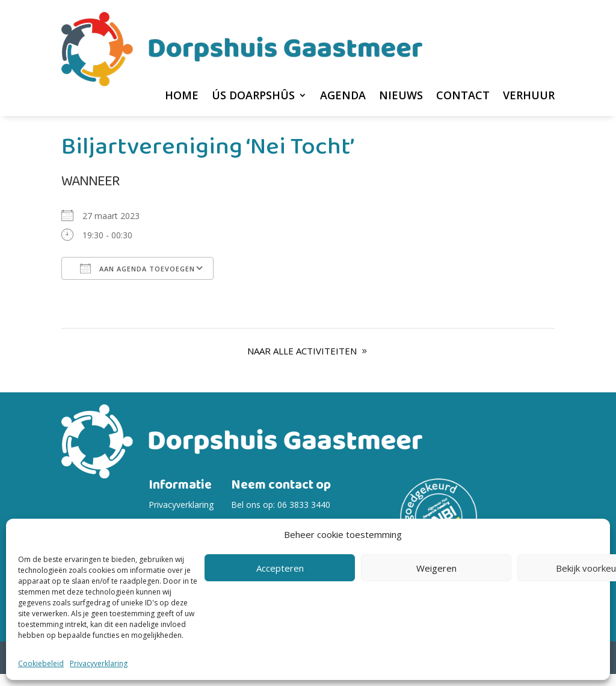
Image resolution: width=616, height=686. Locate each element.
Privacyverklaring (99, 663)
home (182, 97)
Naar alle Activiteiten (302, 363)
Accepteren (280, 568)
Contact (463, 97)
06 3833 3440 (304, 517)
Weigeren (436, 568)
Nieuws (401, 97)
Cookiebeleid (41, 663)
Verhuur (529, 97)
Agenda (343, 97)
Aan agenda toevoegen (137, 280)
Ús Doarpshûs (253, 97)
